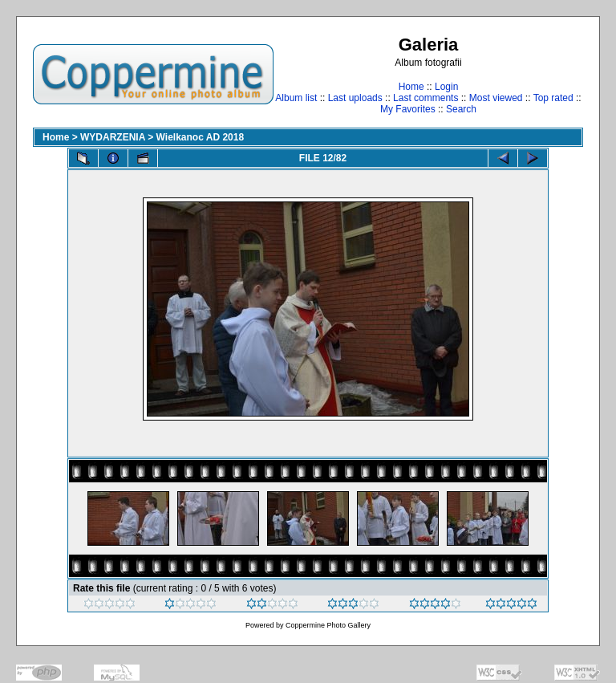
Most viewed (496, 98)
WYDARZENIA (113, 137)
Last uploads (355, 98)
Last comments (426, 98)
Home (411, 87)
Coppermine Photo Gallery (328, 625)
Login (446, 87)
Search (461, 109)
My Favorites (408, 109)
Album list (296, 98)
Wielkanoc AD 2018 (201, 137)
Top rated (553, 98)
